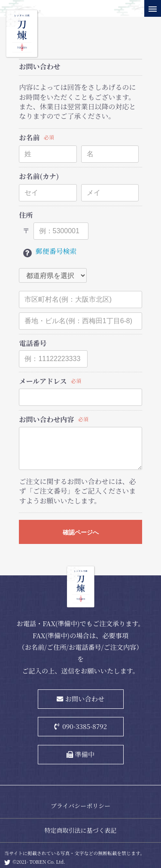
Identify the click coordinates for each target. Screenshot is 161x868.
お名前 (29, 138)
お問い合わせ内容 (46, 420)
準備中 (85, 754)
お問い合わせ (85, 698)
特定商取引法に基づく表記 (81, 830)
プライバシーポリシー (80, 806)
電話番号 (33, 343)
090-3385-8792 (85, 726)
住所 (26, 215)
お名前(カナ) (39, 176)
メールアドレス (43, 381)
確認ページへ (81, 532)
